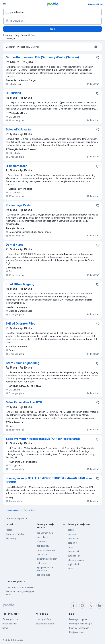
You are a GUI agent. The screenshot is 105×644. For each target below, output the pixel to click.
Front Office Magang (20, 284)
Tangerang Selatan (15, 534)
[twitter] (91, 605)
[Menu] (4, 4)
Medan (9, 530)
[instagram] (82, 605)
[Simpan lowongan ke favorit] (98, 58)
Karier (5, 628)
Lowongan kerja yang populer (20, 587)
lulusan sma (74, 538)
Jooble (20, 640)
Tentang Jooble (10, 619)
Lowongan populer (78, 619)
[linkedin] (99, 605)
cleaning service (76, 560)
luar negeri (73, 534)
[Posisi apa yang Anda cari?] (52, 12)
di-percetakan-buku (47, 550)
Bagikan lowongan (45, 624)
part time (72, 543)
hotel (71, 569)
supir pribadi (74, 564)
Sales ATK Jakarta (18, 129)
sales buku (42, 563)
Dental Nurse (15, 245)
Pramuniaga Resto (18, 205)
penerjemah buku (45, 533)
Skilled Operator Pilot (20, 324)
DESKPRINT (14, 93)
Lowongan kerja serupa (80, 624)
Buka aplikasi (95, 4)
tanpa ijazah (74, 556)
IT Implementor (16, 166)
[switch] (97, 47)
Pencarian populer (17, 519)
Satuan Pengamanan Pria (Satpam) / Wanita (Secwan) (42, 57)
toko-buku (42, 541)
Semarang (11, 538)
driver (71, 547)
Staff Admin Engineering (23, 363)
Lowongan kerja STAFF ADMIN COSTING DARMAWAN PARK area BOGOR (49, 480)
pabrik (71, 530)
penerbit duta (44, 575)
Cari (53, 29)
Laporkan (93, 84)
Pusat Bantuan (10, 624)
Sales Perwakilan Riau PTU (24, 402)
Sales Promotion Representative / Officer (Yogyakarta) (43, 439)
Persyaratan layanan (79, 628)
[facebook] (74, 605)
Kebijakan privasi (77, 632)
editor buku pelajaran (47, 559)
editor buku (42, 537)
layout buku (43, 554)
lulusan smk (74, 551)
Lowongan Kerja (44, 619)
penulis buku (43, 546)
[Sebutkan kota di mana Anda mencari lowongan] (52, 21)
